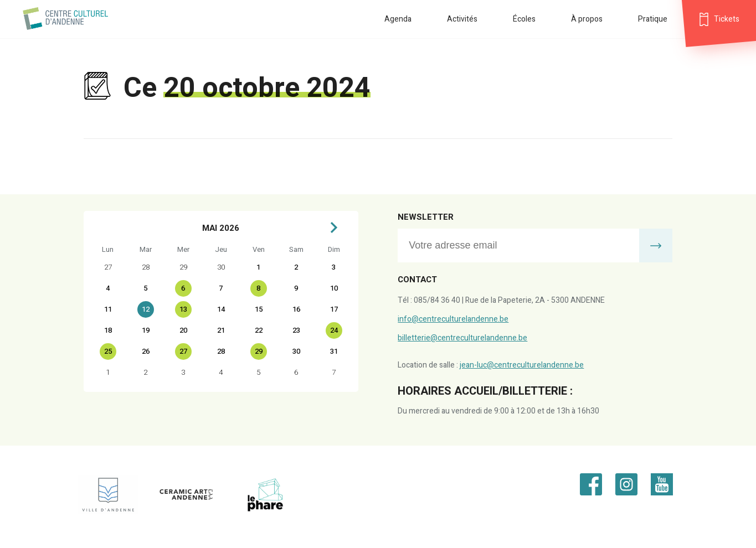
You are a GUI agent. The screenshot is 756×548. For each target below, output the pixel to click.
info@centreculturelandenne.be (453, 319)
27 (183, 351)
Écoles (524, 19)
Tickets (727, 19)
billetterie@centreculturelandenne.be (462, 338)
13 (183, 309)
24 (334, 330)
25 (108, 351)
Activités (462, 19)
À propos (587, 19)
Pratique (653, 19)
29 (259, 351)
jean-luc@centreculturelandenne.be (522, 365)
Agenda (398, 19)
